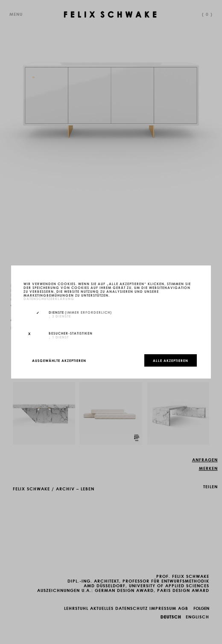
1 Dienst (59, 337)
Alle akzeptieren (171, 360)
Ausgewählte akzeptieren (59, 360)
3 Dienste (60, 316)
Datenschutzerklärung (49, 299)
